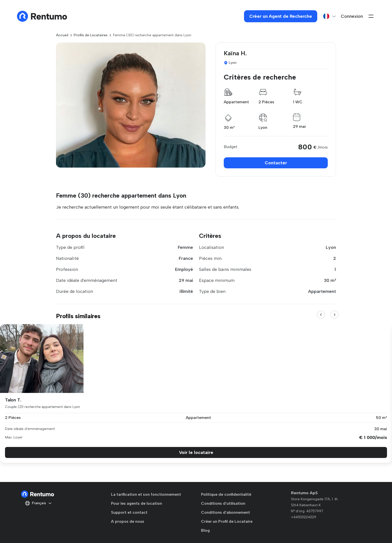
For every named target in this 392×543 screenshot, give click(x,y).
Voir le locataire (196, 452)
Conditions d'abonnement (225, 512)
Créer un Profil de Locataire (227, 521)
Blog (205, 530)
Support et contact (129, 512)
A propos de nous (128, 521)
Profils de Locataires (91, 35)
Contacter (276, 163)
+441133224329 (304, 517)
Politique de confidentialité (226, 494)
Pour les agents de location (136, 503)
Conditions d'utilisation (223, 503)
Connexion (352, 16)
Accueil (62, 35)
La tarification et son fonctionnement (146, 494)
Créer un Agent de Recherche (281, 16)
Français (38, 503)
